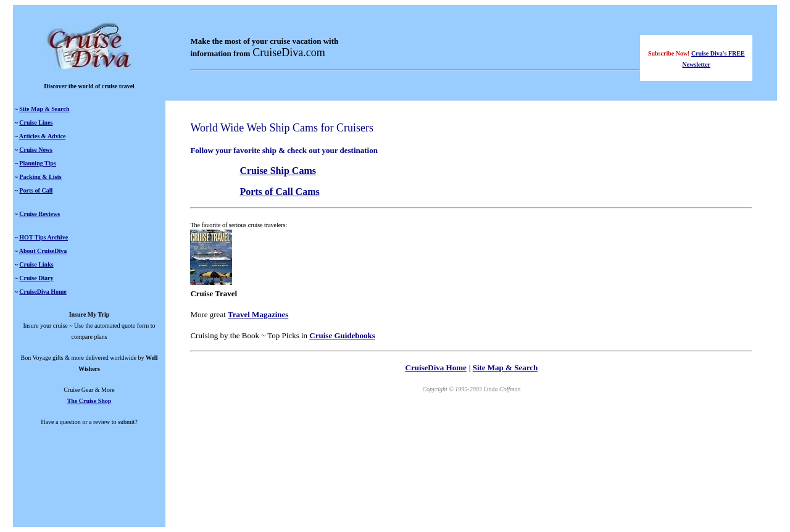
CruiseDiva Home (43, 292)
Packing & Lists (40, 177)
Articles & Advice (43, 136)
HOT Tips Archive (44, 237)
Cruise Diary (36, 278)
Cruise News (36, 150)
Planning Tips (37, 163)
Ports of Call (36, 190)
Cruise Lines (36, 123)
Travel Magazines (258, 314)
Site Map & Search (44, 109)
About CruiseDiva (43, 251)
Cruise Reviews (39, 214)
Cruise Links (36, 264)
